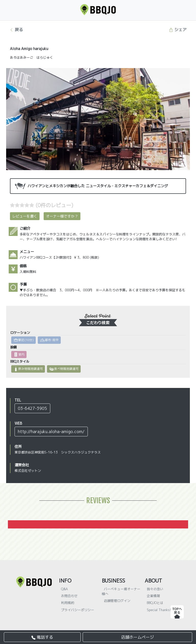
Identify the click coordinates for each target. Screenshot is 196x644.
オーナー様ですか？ (62, 216)
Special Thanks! (159, 610)
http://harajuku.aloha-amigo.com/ (51, 432)
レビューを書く (25, 216)
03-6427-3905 (32, 408)
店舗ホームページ (138, 637)
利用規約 (68, 603)
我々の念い (155, 589)
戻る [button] (16, 30)
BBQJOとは (155, 603)
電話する (42, 637)
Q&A (64, 589)
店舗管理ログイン (117, 601)
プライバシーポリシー (78, 610)
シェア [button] (178, 30)
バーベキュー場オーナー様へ (121, 591)
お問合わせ (69, 596)
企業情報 (153, 596)
